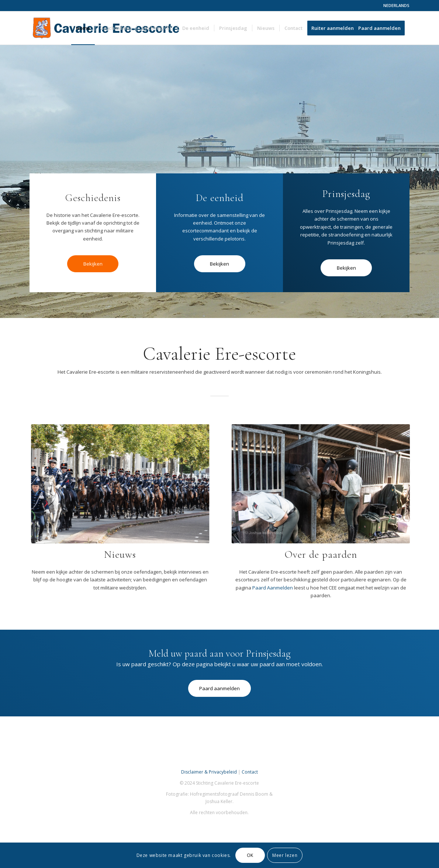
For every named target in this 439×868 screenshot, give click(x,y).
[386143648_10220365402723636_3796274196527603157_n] (309, 484)
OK (250, 855)
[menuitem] (395, 6)
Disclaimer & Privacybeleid (209, 772)
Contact (250, 772)
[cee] (114, 484)
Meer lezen (285, 855)
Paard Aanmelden (261, 588)
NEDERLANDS (396, 5)
